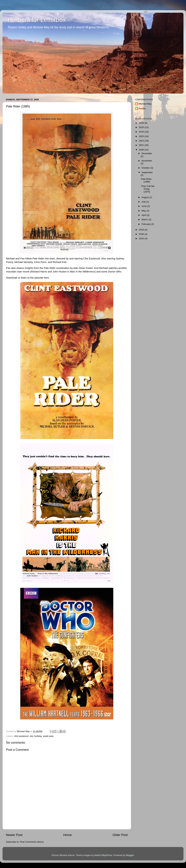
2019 (142, 230)
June (144, 206)
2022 (142, 141)
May (144, 211)
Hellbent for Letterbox (37, 20)
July (144, 202)
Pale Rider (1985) (146, 180)
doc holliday (36, 736)
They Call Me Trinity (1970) (148, 189)
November (147, 161)
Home (67, 835)
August (145, 197)
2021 (142, 145)
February (146, 224)
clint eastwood (21, 736)
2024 (142, 132)
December (147, 153)
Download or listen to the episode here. (28, 278)
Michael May (145, 104)
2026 (142, 123)
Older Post (120, 835)
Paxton (142, 109)
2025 (142, 127)
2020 (142, 150)
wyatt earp (48, 736)
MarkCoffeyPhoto (103, 855)
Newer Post (14, 835)
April (144, 215)
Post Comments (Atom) (32, 842)
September (147, 172)
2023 (142, 136)
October (146, 168)
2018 (142, 234)
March (145, 219)
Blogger (130, 855)
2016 (142, 238)
